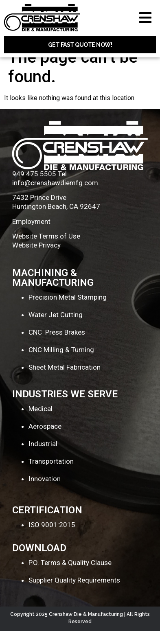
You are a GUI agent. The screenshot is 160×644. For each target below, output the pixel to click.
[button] (145, 18)
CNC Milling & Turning (61, 363)
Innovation (45, 492)
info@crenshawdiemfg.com (55, 196)
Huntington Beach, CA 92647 (56, 220)
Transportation (51, 474)
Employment (31, 234)
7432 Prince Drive (39, 211)
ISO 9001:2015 (52, 538)
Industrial (43, 457)
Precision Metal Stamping (68, 310)
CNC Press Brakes (57, 345)
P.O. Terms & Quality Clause (70, 576)
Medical (41, 422)
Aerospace (45, 440)
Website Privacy (36, 258)
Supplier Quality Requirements (74, 593)
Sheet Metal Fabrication (65, 380)
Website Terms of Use (46, 250)
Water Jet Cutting (56, 328)
